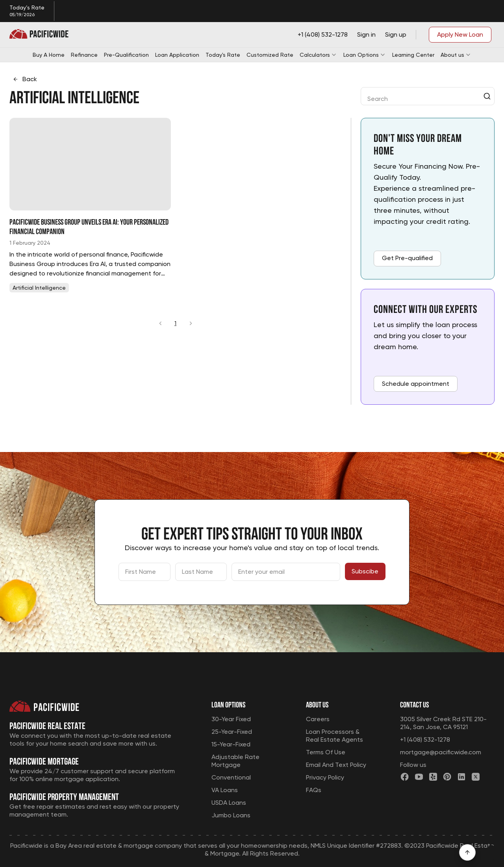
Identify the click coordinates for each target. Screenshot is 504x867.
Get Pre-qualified (407, 258)
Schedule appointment (416, 384)
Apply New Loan (460, 34)
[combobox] (422, 96)
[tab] (39, 288)
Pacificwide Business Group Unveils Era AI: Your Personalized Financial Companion (89, 226)
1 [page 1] (175, 323)
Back (25, 79)
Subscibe (365, 571)
